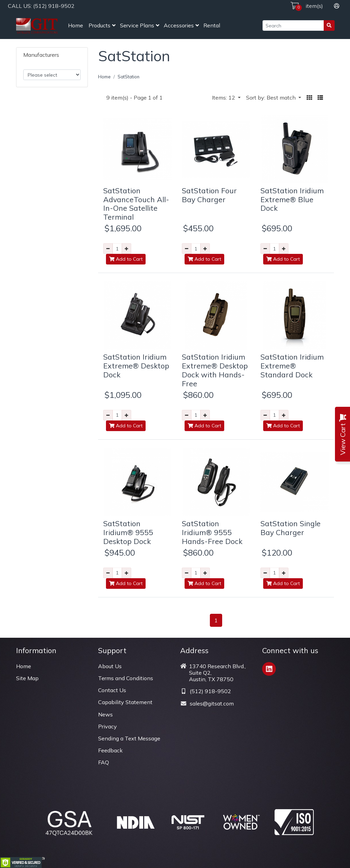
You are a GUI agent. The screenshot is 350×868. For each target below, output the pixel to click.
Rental (212, 25)
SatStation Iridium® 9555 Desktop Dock (128, 532)
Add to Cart (126, 259)
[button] (309, 98)
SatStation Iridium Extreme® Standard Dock (292, 366)
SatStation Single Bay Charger (291, 528)
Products (99, 25)
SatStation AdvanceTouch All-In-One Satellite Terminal (136, 204)
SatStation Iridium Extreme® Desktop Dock (136, 366)
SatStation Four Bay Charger (209, 195)
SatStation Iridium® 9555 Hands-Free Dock (212, 532)
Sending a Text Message (129, 738)
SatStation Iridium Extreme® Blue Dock (292, 199)
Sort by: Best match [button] (272, 98)
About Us (110, 666)
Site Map (27, 678)
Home (76, 25)
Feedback (110, 750)
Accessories (179, 25)
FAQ (104, 762)
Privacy (107, 726)
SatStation (129, 77)
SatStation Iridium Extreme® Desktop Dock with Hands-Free (215, 370)
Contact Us (112, 690)
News (105, 714)
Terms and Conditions (126, 678)
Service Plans (137, 25)
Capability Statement (125, 702)
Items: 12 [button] (224, 98)
